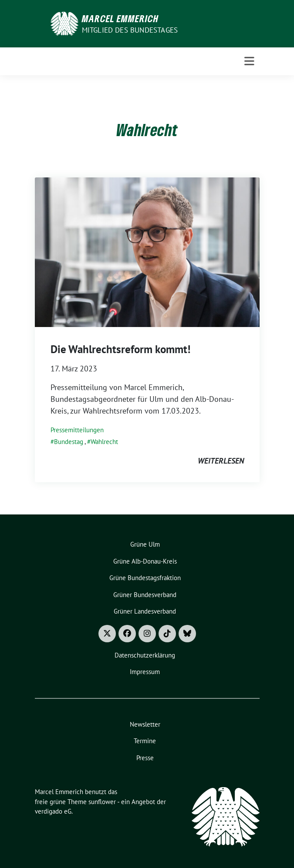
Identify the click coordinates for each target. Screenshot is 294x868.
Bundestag (69, 442)
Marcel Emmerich (120, 18)
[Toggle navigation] (249, 61)
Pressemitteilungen (77, 430)
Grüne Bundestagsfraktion (145, 578)
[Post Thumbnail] (147, 252)
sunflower (102, 802)
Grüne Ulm (145, 544)
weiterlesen (221, 461)
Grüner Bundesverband (145, 595)
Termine (145, 741)
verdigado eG (53, 811)
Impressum (145, 672)
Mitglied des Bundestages (130, 30)
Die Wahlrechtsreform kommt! (120, 349)
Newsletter (145, 724)
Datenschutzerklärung (145, 655)
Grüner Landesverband (145, 611)
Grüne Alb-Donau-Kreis (145, 561)
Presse (145, 758)
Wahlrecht (104, 442)
